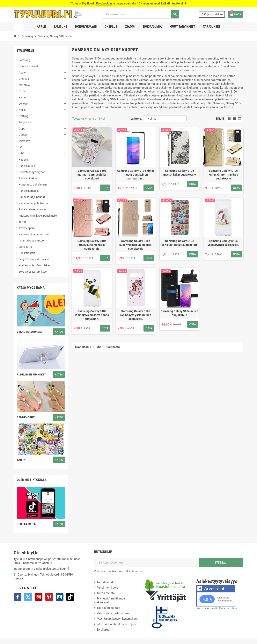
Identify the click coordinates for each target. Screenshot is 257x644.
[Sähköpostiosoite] (146, 563)
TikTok (70, 597)
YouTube (39, 597)
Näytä (220, 119)
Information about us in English (117, 624)
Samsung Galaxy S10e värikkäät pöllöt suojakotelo (180, 243)
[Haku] (140, 14)
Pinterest (49, 597)
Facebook (18, 597)
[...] (50, 563)
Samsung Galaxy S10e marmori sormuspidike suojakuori (92, 175)
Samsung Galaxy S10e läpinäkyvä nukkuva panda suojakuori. (92, 315)
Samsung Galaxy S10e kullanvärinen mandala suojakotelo (224, 175)
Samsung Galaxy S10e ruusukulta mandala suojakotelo (92, 245)
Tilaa (221, 563)
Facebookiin (104, 3)
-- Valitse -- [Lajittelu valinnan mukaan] (152, 119)
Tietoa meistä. (106, 593)
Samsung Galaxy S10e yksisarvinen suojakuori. (223, 243)
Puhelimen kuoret (108, 588)
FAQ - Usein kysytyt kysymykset (117, 619)
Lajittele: (136, 119)
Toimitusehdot (106, 582)
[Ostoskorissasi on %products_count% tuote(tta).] (236, 14)
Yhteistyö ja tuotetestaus (113, 613)
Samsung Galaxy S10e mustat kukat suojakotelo (180, 173)
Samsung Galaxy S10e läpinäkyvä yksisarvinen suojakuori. (136, 315)
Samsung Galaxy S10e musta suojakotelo (180, 313)
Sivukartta (103, 630)
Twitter (28, 597)
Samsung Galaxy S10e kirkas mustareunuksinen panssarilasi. (136, 175)
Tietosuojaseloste (108, 608)
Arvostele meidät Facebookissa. (217, 608)
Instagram (60, 597)
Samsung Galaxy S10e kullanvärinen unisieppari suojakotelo (136, 245)
